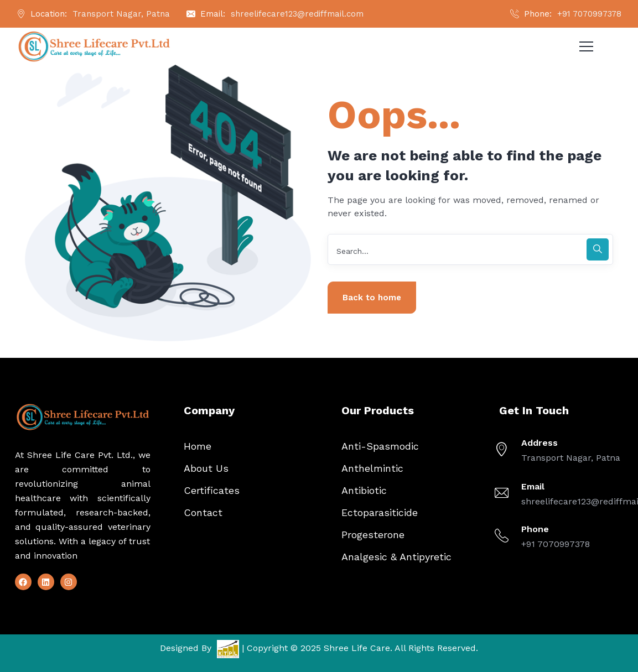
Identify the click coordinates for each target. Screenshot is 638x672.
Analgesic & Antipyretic (396, 557)
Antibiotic (364, 490)
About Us (206, 468)
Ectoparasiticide (380, 512)
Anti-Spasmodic (380, 446)
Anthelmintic (372, 468)
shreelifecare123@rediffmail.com (297, 14)
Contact (203, 512)
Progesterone (373, 535)
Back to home (372, 298)
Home (198, 446)
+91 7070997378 (589, 14)
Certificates (212, 490)
